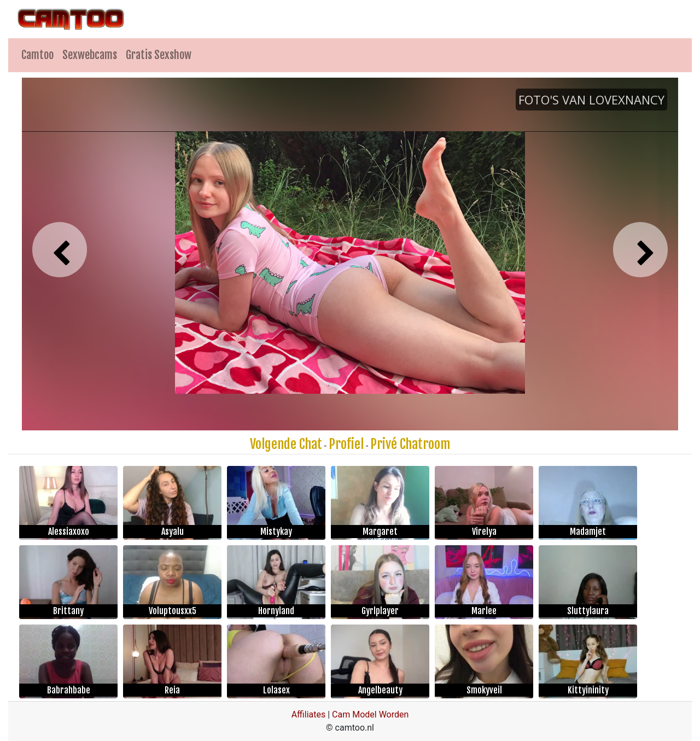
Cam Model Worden (370, 714)
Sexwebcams (90, 55)
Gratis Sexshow (159, 55)
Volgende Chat (286, 444)
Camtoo (37, 55)
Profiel (346, 444)
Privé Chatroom (410, 444)
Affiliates (309, 714)
